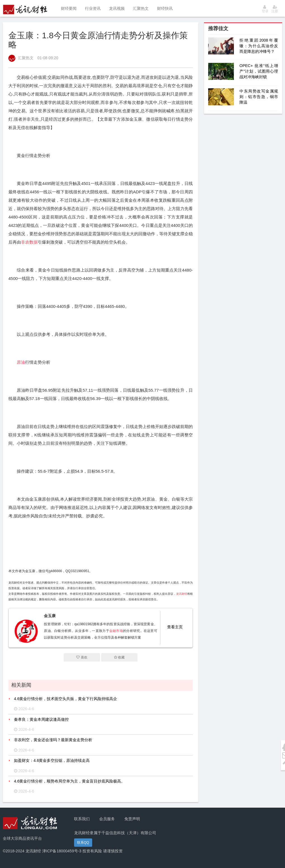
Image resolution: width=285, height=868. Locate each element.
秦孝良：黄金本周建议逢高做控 (41, 719)
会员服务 (107, 819)
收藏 (119, 657)
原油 (21, 362)
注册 (275, 9)
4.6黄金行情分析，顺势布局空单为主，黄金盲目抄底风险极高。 (69, 781)
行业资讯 (93, 8)
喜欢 (82, 657)
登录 (265, 9)
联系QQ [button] (83, 843)
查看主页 (175, 627)
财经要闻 (69, 8)
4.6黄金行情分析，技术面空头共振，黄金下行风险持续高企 (66, 699)
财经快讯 (165, 8)
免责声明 (132, 819)
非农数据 (29, 242)
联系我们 (82, 819)
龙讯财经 (182, 594)
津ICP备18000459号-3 (62, 851)
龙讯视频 (117, 8)
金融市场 (116, 631)
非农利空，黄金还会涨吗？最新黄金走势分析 (53, 740)
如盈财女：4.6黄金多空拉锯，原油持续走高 (52, 760)
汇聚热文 (141, 8)
